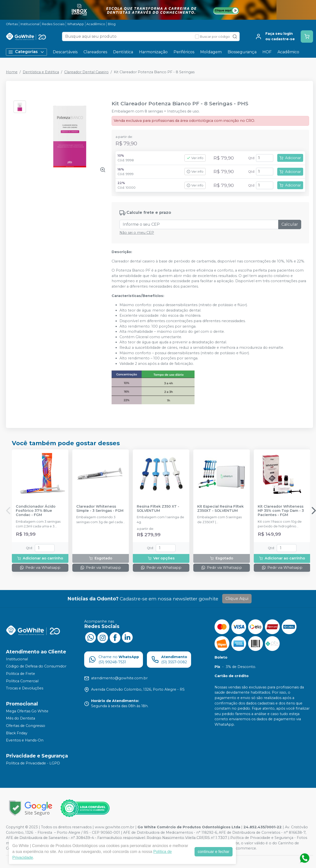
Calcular (290, 224)
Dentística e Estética (41, 72)
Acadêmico (96, 24)
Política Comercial (22, 681)
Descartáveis (65, 52)
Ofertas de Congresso (26, 726)
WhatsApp (76, 24)
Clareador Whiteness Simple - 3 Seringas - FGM (100, 509)
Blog (112, 24)
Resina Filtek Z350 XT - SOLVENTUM (158, 509)
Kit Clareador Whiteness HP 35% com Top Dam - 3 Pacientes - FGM (281, 511)
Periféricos (184, 52)
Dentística (123, 52)
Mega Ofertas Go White (27, 711)
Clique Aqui (237, 599)
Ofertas (12, 24)
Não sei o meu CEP (137, 233)
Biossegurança (242, 52)
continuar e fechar (214, 852)
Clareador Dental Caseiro (86, 72)
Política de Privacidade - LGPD (33, 763)
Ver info (195, 158)
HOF (267, 52)
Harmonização (153, 52)
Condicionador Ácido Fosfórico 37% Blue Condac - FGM (36, 511)
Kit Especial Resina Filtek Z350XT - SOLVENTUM (220, 509)
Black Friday (17, 733)
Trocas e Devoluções (25, 688)
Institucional (30, 24)
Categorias (26, 52)
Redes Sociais (53, 24)
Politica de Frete (20, 674)
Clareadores (95, 52)
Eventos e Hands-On (25, 740)
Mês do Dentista (20, 719)
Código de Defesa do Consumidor (36, 666)
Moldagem (211, 52)
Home (12, 72)
